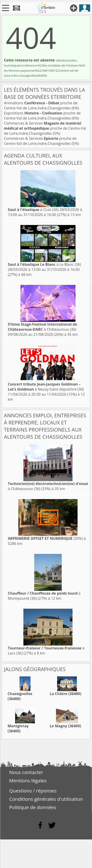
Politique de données (33, 807)
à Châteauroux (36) (42, 327)
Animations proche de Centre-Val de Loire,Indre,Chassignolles (41, 105)
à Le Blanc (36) (44, 264)
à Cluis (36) (33, 210)
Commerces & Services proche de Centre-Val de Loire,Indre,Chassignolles (45, 128)
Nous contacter (26, 772)
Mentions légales (28, 780)
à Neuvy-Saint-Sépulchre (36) (46, 387)
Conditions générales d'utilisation (46, 799)
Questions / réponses (33, 791)
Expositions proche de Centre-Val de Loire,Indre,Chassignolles (42, 116)
